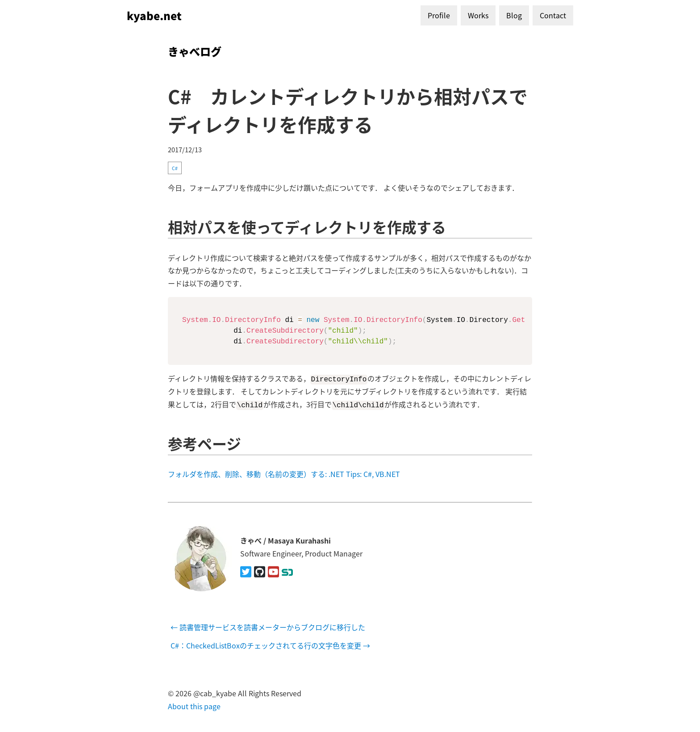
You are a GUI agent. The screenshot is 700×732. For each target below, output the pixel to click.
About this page (194, 706)
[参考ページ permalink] (163, 443)
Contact (553, 15)
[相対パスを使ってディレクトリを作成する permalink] (163, 227)
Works (478, 15)
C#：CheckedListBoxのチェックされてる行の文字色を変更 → (270, 645)
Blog (514, 15)
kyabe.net (154, 15)
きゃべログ (195, 51)
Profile (439, 15)
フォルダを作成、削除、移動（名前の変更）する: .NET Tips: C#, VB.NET (284, 474)
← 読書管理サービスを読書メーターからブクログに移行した (268, 627)
